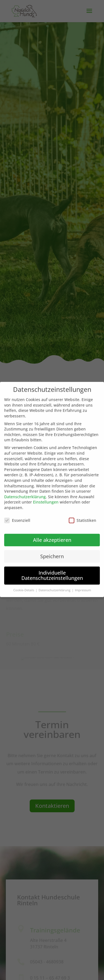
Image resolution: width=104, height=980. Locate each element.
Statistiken (83, 513)
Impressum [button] (83, 583)
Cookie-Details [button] (24, 583)
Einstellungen (46, 495)
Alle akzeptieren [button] (52, 533)
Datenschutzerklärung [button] (55, 583)
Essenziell (17, 513)
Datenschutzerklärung (25, 490)
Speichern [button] (52, 549)
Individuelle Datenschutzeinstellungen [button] (52, 568)
